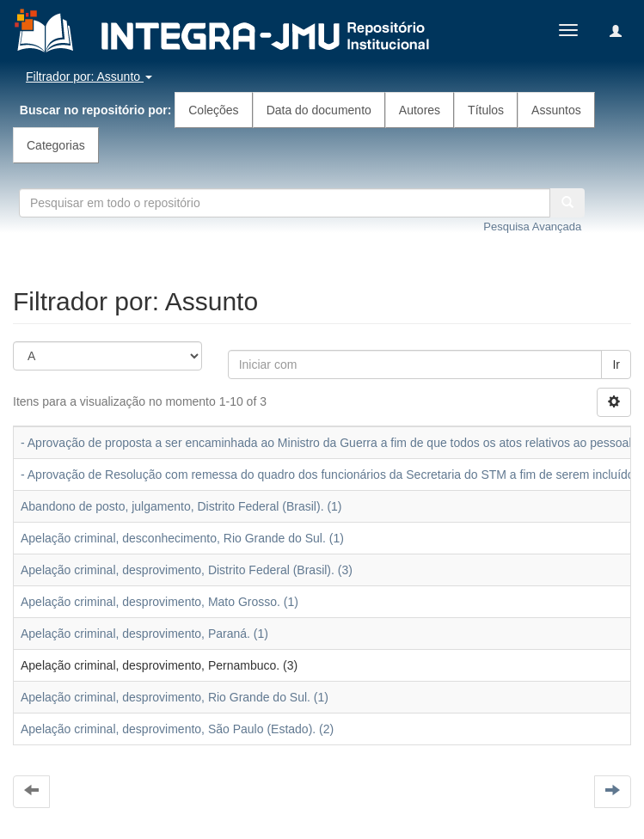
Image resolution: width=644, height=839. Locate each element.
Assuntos (556, 110)
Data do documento (319, 110)
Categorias (56, 145)
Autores (420, 110)
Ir (616, 364)
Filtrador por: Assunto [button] (89, 77)
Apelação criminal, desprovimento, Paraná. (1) (144, 634)
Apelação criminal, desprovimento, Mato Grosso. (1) (159, 602)
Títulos (486, 110)
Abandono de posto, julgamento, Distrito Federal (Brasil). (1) (181, 506)
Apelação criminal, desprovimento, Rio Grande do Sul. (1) (175, 697)
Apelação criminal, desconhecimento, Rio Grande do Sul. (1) (182, 538)
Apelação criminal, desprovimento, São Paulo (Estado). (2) (177, 729)
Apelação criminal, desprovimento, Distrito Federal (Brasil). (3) (187, 570)
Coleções (213, 110)
